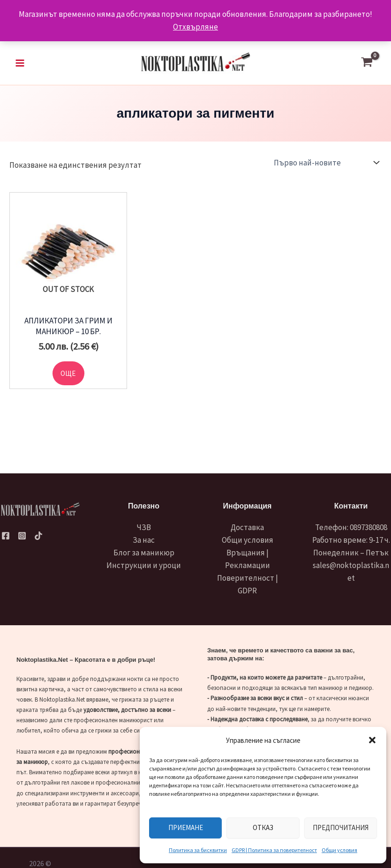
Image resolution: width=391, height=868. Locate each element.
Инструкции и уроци (144, 565)
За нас (144, 540)
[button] (372, 740)
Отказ (263, 827)
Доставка (247, 527)
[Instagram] (22, 536)
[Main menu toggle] (20, 64)
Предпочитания (341, 827)
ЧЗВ (144, 527)
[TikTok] (38, 536)
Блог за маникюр (144, 553)
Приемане (186, 827)
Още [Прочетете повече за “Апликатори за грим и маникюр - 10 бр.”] (68, 376)
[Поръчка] (326, 165)
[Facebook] (6, 536)
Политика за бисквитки (198, 850)
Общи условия (339, 850)
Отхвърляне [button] (195, 27)
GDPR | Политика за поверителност (274, 850)
